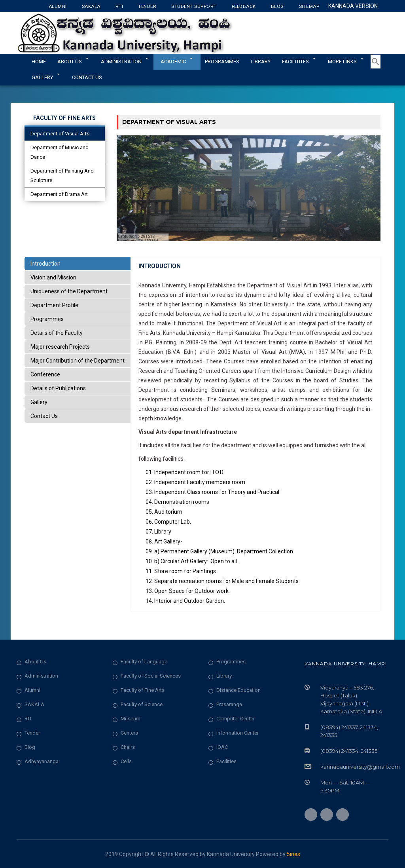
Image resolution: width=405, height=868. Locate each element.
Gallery (46, 77)
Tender (147, 6)
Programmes (222, 62)
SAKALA (34, 704)
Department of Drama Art (59, 194)
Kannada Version (353, 6)
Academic (177, 62)
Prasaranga (229, 704)
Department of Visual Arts (60, 134)
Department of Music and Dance (60, 152)
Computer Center (236, 719)
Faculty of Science (142, 704)
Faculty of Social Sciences (151, 676)
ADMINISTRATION (125, 62)
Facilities (226, 761)
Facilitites (299, 62)
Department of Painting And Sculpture (62, 176)
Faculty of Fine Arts (143, 690)
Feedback (244, 6)
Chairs (128, 747)
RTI (119, 6)
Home (39, 62)
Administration (41, 676)
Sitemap (309, 6)
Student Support (194, 6)
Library (261, 62)
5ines (293, 854)
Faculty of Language (144, 662)
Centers (129, 733)
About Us (73, 62)
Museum (131, 719)
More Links (346, 62)
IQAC (222, 747)
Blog (277, 6)
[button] (376, 67)
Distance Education (238, 690)
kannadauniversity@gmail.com (360, 767)
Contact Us (87, 77)
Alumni (58, 6)
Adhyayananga (42, 761)
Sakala (91, 6)
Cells (126, 761)
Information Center (238, 733)
